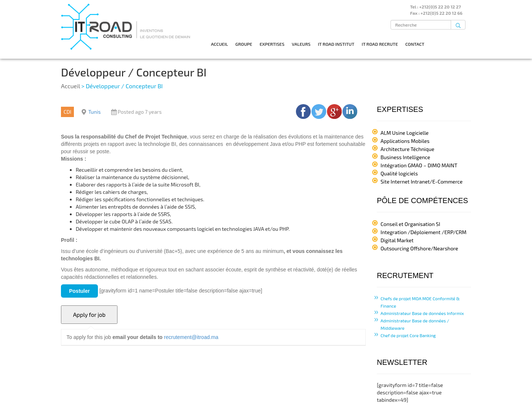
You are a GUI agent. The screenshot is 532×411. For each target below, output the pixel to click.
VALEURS (301, 44)
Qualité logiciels (399, 173)
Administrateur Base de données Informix (422, 313)
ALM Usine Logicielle (405, 133)
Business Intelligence (405, 157)
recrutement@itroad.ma (191, 337)
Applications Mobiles (405, 141)
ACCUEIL (219, 44)
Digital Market (397, 240)
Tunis (95, 112)
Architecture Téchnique (407, 149)
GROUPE (244, 44)
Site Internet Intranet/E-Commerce (422, 181)
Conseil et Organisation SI (410, 224)
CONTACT (415, 44)
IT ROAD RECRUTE (380, 44)
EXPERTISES (272, 44)
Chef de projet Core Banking (408, 335)
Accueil (71, 86)
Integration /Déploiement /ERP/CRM (423, 232)
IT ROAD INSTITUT (336, 44)
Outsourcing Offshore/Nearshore (419, 248)
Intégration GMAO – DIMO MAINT (419, 165)
